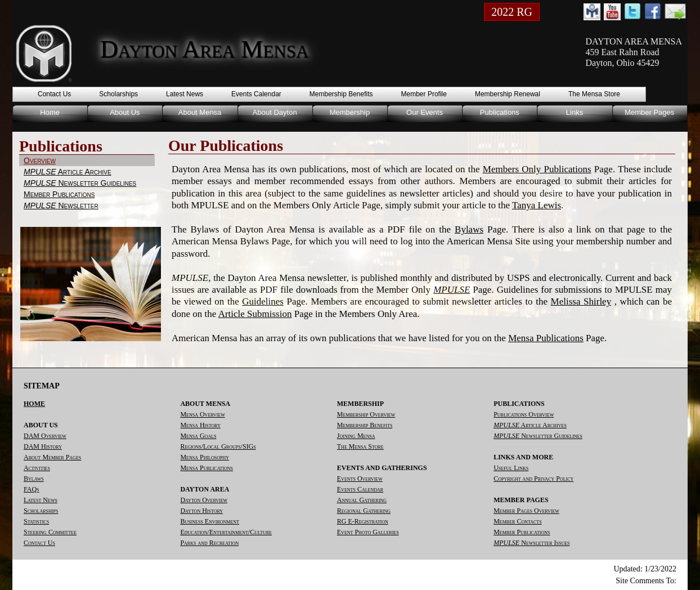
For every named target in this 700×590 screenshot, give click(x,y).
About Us (125, 112)
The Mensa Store (594, 94)
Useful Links (511, 468)
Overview (40, 160)
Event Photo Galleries (368, 532)
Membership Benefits (341, 94)
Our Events (425, 112)
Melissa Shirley (581, 301)
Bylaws (469, 229)
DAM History (43, 446)
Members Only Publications (537, 169)
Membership (350, 112)
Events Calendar (256, 94)
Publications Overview (524, 414)
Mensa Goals (198, 436)
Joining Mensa (356, 436)
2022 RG (512, 12)
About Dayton (275, 112)
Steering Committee (50, 532)
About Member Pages (52, 457)
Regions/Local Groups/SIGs (218, 446)
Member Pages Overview (526, 511)
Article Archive (68, 172)
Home (50, 112)
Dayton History (201, 511)
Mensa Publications (546, 338)
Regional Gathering (364, 511)
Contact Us (54, 94)
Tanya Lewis (537, 205)
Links (575, 112)
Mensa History (200, 425)
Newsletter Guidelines (80, 183)
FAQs (32, 489)
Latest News (185, 94)
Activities (37, 468)
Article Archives (530, 425)
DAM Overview (45, 436)
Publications (500, 112)
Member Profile (424, 94)
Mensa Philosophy (205, 457)
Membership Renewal (508, 94)
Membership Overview (366, 414)
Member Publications (59, 194)
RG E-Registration (363, 521)
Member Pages (649, 112)
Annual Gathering (362, 500)
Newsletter (61, 205)
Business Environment (210, 521)
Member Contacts (517, 521)
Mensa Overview (202, 414)
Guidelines (263, 301)
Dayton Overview (204, 500)
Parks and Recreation (209, 543)
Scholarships (118, 94)
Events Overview (360, 479)
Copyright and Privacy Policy (533, 479)
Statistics (36, 521)
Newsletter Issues (531, 543)
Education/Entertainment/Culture (226, 532)
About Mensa (200, 112)
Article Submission (255, 314)
